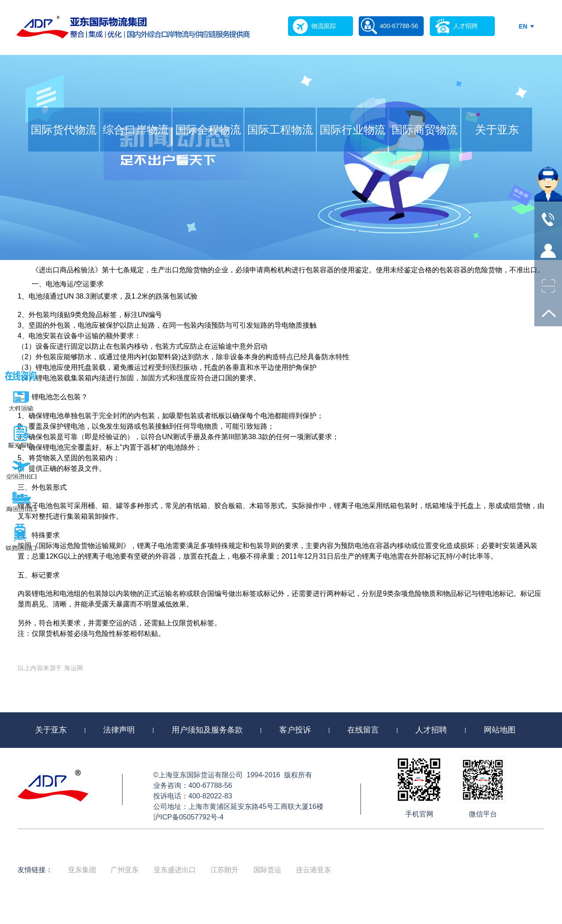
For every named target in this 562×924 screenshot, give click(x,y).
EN (523, 26)
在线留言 (363, 730)
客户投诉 (295, 730)
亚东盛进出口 (175, 870)
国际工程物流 (280, 130)
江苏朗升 (224, 870)
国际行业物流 (353, 130)
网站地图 (500, 730)
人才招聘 (431, 730)
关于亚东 (497, 130)
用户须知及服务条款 (207, 730)
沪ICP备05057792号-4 (188, 817)
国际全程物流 (208, 130)
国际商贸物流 (425, 130)
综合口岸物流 (136, 130)
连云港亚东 (313, 870)
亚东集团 (82, 870)
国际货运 (267, 870)
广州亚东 (125, 870)
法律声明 (119, 730)
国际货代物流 (64, 130)
